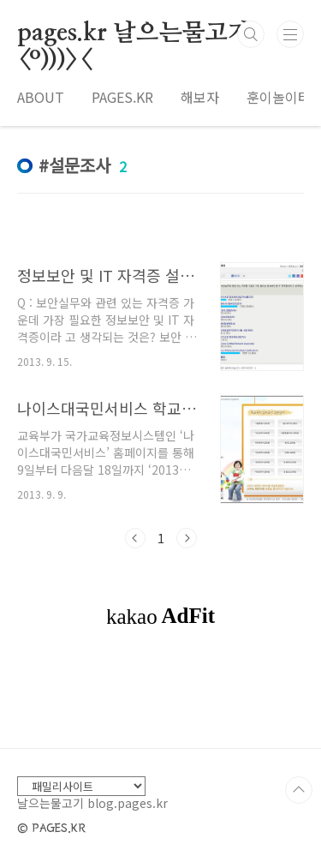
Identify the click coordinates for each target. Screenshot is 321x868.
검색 (251, 34)
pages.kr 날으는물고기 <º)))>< (134, 34)
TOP (299, 790)
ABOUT (41, 97)
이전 (135, 538)
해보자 (200, 97)
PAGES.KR (122, 97)
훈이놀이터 (279, 97)
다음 (187, 538)
